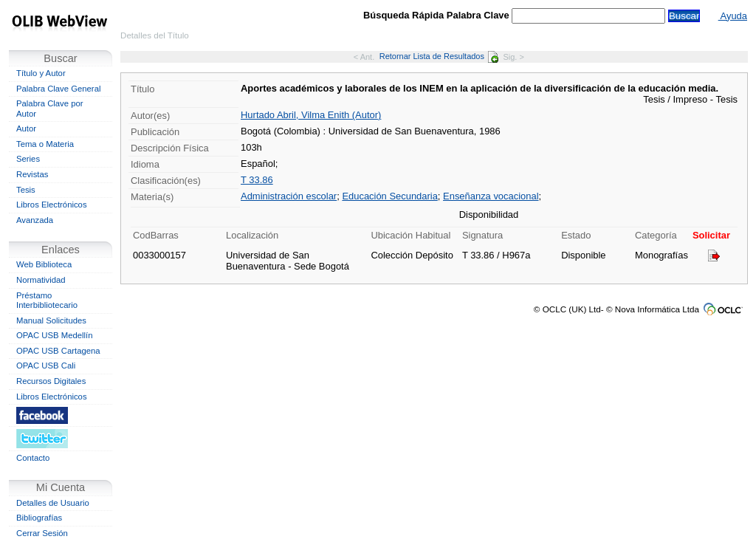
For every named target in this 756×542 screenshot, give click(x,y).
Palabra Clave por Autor (50, 109)
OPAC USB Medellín (55, 335)
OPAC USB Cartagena (58, 351)
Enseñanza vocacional (491, 196)
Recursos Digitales (51, 381)
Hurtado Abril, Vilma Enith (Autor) (311, 115)
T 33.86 (257, 180)
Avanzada (35, 220)
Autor (26, 128)
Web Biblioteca (44, 264)
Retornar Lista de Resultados (439, 56)
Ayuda (733, 16)
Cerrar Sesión (42, 533)
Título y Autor (41, 73)
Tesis (26, 190)
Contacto (33, 458)
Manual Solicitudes (51, 320)
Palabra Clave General (58, 89)
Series (28, 159)
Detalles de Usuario (53, 503)
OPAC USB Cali (46, 366)
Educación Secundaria (389, 196)
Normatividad (41, 280)
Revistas (32, 174)
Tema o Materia (45, 144)
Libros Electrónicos (52, 205)
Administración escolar (289, 196)
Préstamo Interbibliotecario (47, 301)
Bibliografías (39, 518)
